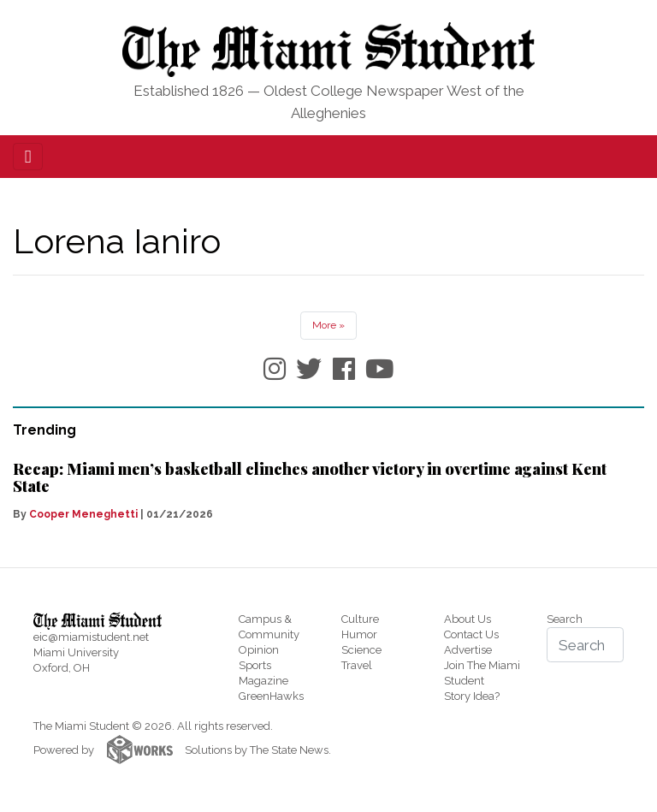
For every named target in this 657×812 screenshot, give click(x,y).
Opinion (259, 650)
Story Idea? (472, 696)
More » (328, 325)
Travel (357, 665)
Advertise (468, 650)
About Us (468, 619)
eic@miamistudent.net (91, 637)
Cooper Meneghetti (83, 514)
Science (361, 650)
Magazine (263, 681)
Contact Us (471, 634)
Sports (255, 665)
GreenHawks (271, 696)
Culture (360, 619)
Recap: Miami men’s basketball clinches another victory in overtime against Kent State (310, 477)
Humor (359, 634)
